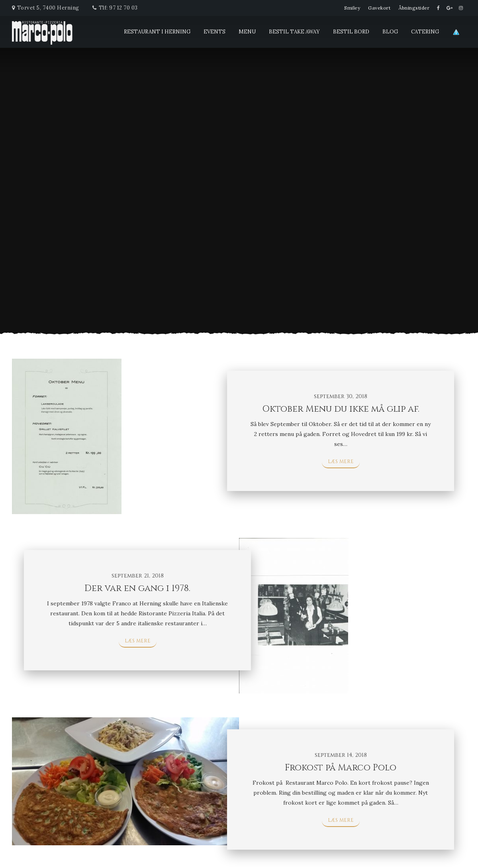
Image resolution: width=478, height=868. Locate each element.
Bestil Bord (351, 32)
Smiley (352, 8)
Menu (247, 32)
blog (390, 32)
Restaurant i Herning (157, 32)
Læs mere (341, 461)
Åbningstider (414, 8)
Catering (425, 32)
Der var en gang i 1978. (137, 588)
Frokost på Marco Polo (341, 768)
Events (215, 32)
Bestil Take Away (294, 32)
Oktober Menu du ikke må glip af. (341, 409)
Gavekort (379, 8)
